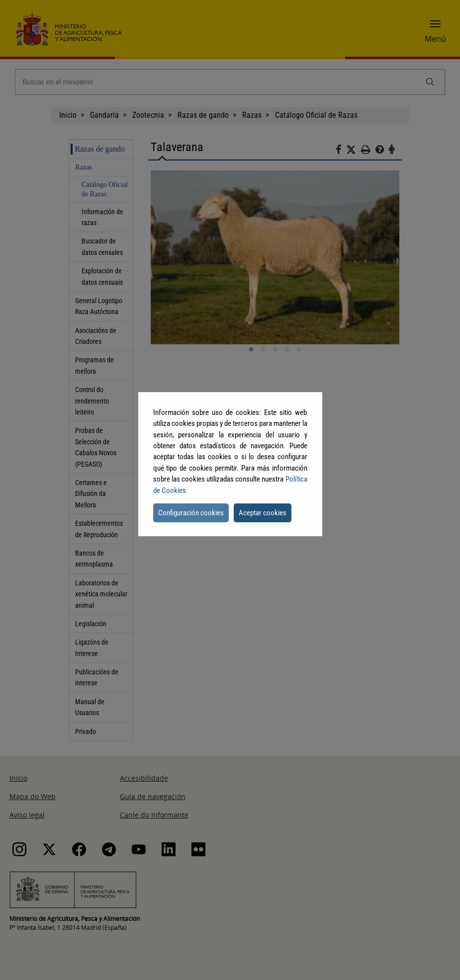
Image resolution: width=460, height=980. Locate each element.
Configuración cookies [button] (191, 513)
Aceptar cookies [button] (263, 513)
